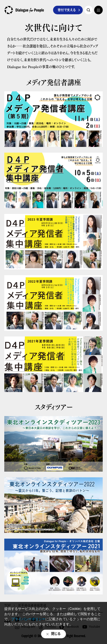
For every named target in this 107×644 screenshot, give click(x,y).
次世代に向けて (54, 27)
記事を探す (88, 10)
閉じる (56, 634)
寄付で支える (67, 10)
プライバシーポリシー (28, 619)
